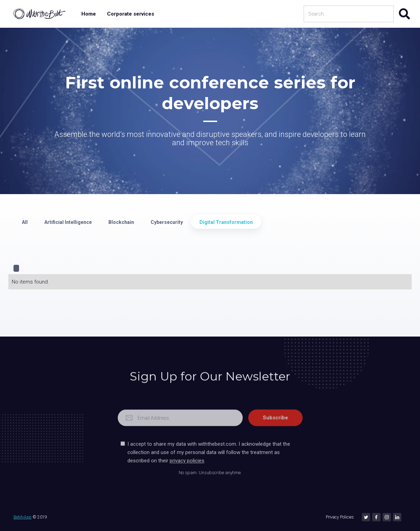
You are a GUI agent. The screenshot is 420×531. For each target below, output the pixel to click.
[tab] (25, 222)
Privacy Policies (340, 517)
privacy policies (187, 471)
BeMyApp (23, 517)
